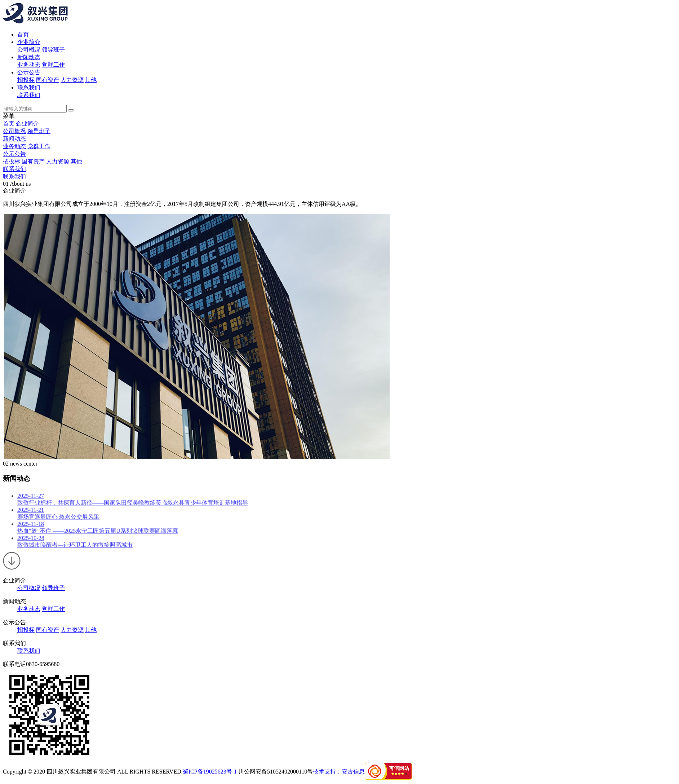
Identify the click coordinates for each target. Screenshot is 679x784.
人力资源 (72, 80)
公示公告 (29, 72)
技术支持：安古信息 (339, 772)
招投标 (26, 80)
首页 (23, 34)
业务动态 (29, 65)
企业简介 (29, 42)
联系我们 (29, 87)
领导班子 (53, 50)
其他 (91, 80)
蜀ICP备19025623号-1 (210, 772)
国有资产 (48, 80)
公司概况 (29, 50)
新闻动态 (29, 57)
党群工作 (53, 65)
